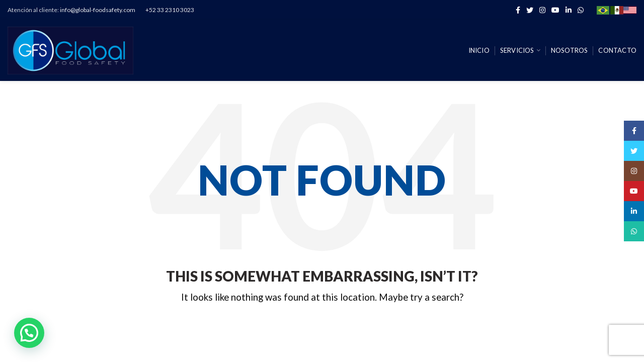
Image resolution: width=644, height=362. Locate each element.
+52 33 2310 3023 (170, 10)
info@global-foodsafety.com (98, 10)
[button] (29, 333)
